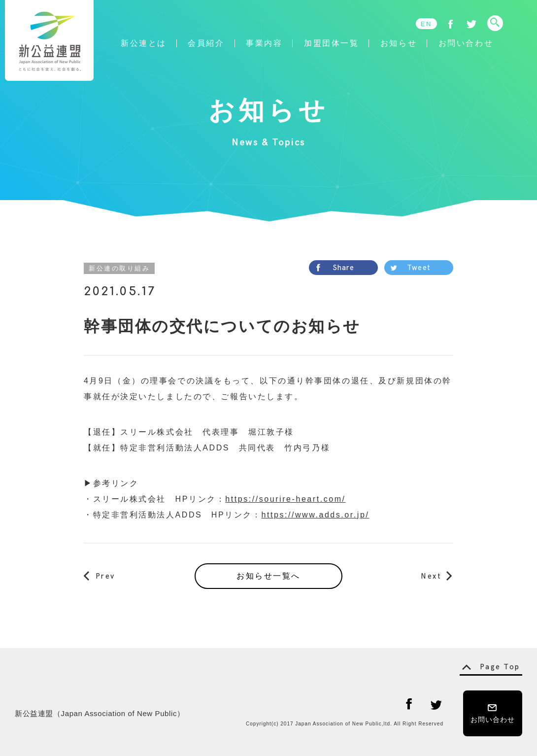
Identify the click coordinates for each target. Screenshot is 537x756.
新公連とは (144, 43)
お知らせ (399, 43)
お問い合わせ (466, 43)
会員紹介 (206, 43)
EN (426, 24)
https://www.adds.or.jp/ (315, 515)
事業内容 (264, 43)
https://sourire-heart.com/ (285, 499)
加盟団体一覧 (331, 43)
